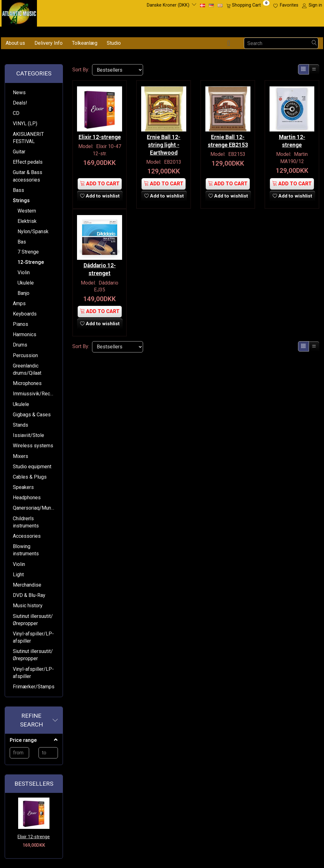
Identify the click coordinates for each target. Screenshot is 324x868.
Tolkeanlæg (85, 43)
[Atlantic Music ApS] (19, 12)
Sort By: (81, 70)
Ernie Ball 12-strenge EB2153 (228, 140)
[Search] (314, 43)
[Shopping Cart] (248, 5)
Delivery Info (49, 43)
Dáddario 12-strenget (100, 267)
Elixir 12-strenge (34, 837)
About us (15, 43)
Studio (114, 43)
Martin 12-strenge (292, 140)
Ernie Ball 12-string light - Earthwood (164, 144)
